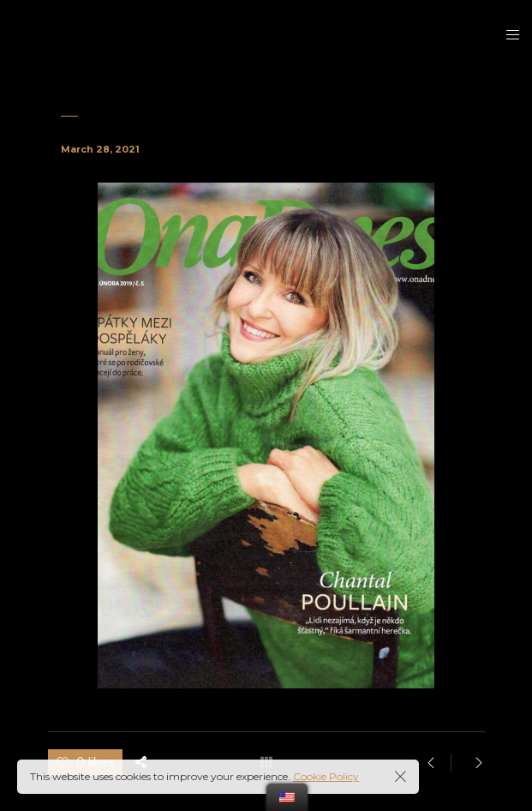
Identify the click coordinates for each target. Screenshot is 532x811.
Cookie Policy (326, 776)
